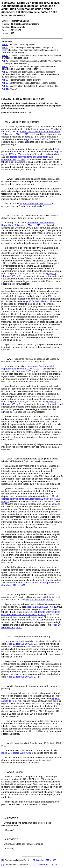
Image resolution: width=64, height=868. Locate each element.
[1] (40, 199)
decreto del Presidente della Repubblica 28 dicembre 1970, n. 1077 (31, 613)
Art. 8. (9, 686)
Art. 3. (9, 215)
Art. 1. (8, 122)
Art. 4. (9, 359)
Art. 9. (9, 743)
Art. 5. (9, 459)
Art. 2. (9, 179)
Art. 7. (9, 637)
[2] (38, 677)
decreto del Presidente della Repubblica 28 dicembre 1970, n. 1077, (28, 224)
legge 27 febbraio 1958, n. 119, (36, 204)
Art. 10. (10, 772)
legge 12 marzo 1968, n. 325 (38, 139)
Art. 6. (9, 595)
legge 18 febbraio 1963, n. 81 (37, 301)
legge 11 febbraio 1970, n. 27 (22, 644)
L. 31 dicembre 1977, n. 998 (43, 860)
